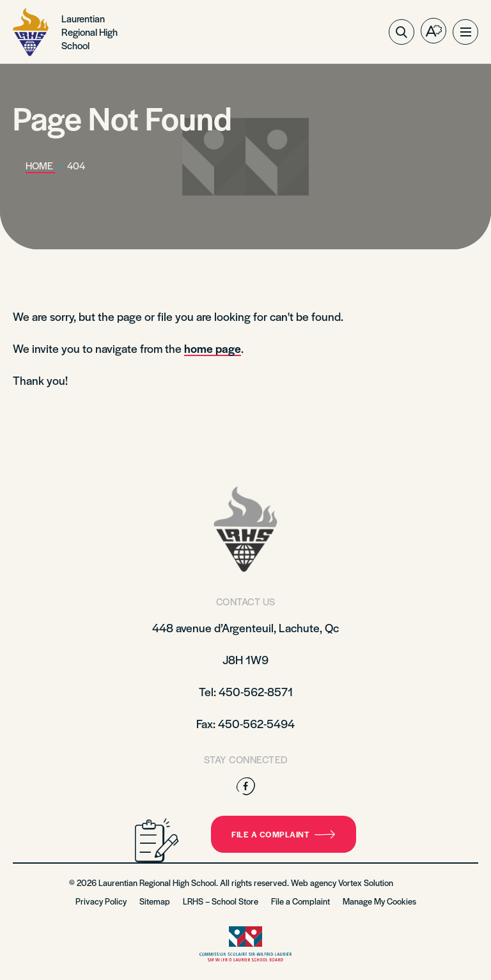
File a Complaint (300, 901)
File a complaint (284, 834)
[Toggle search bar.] (401, 32)
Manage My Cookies (379, 901)
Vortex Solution (366, 883)
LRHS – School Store (221, 901)
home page (213, 348)
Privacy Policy (101, 901)
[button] (465, 32)
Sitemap (155, 901)
